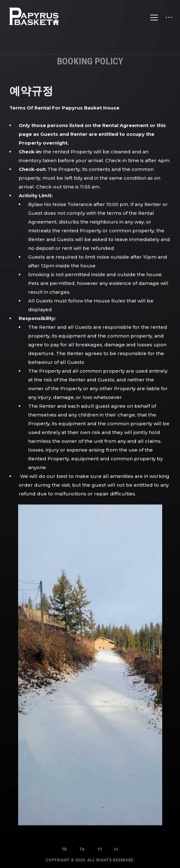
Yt (100, 850)
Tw (82, 849)
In (116, 853)
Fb (65, 849)
